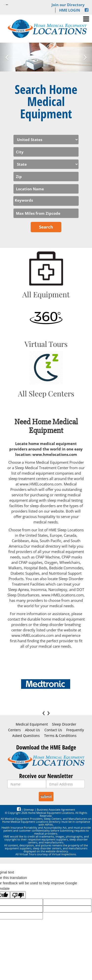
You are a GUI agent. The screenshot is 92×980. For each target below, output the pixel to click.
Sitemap (29, 810)
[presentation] (45, 712)
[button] (7, 57)
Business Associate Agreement (56, 810)
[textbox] (47, 200)
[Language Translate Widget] (6, 5)
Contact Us (53, 730)
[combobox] (46, 201)
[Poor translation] (18, 895)
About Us (33, 730)
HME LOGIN (70, 10)
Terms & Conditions (60, 736)
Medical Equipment (32, 724)
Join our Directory (68, 5)
